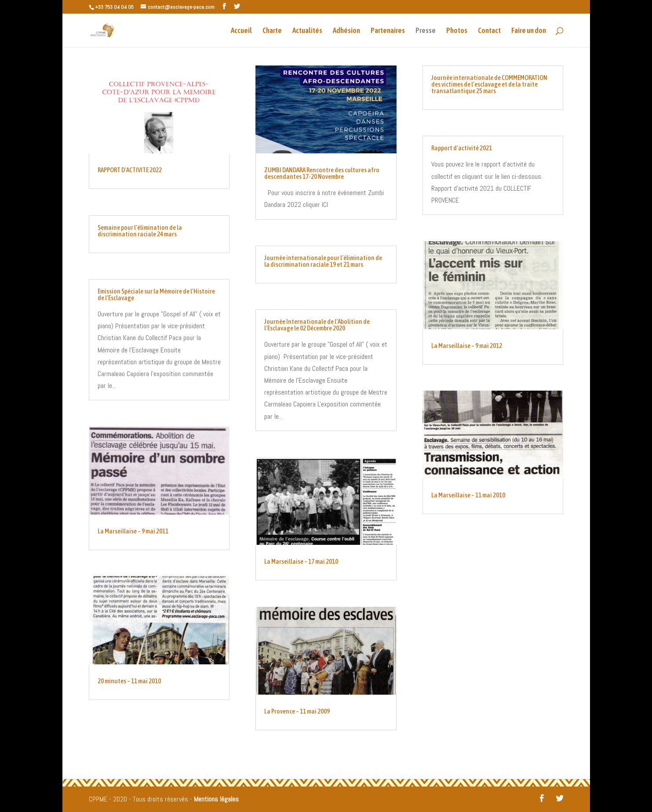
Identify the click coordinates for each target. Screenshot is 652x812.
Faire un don (529, 31)
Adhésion (346, 31)
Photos (457, 31)
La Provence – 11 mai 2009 (297, 711)
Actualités (307, 31)
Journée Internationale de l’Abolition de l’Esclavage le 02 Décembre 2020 (317, 325)
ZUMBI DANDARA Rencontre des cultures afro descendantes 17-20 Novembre (322, 173)
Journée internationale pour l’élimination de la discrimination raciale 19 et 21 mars (323, 261)
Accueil (241, 31)
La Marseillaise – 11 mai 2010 (468, 495)
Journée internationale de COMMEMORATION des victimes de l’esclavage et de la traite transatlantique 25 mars (489, 84)
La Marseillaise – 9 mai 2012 (467, 346)
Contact (489, 31)
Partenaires (388, 31)
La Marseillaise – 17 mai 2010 (301, 561)
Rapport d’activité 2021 (462, 148)
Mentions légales (216, 799)
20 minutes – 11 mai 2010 (129, 681)
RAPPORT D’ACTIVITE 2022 (130, 170)
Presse (426, 31)
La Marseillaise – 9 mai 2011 (133, 531)
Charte (272, 31)
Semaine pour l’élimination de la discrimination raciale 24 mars (140, 231)
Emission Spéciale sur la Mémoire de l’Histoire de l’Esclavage (156, 294)
